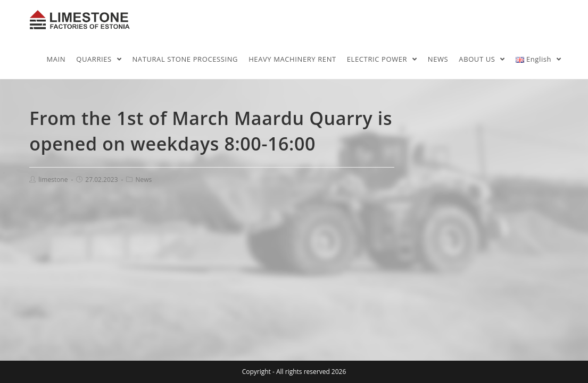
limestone (53, 180)
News (143, 180)
